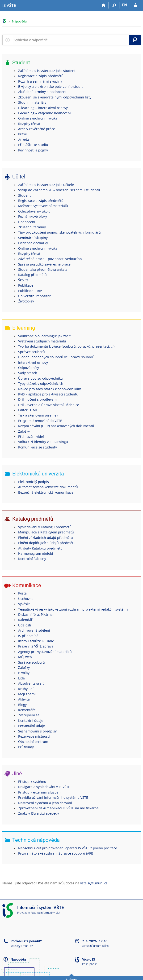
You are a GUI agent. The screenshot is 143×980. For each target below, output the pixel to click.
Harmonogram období (36, 553)
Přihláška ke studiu (33, 145)
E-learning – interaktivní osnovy (43, 108)
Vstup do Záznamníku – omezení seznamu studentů (59, 190)
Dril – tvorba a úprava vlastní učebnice (49, 405)
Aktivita (24, 699)
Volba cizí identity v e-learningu (43, 442)
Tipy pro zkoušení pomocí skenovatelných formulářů (59, 232)
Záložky (24, 431)
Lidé (21, 678)
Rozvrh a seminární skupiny (40, 81)
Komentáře (27, 710)
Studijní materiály (32, 102)
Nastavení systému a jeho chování (45, 803)
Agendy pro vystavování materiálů (45, 652)
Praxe (23, 134)
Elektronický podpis (34, 482)
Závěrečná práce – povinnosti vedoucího (50, 259)
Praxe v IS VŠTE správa (36, 646)
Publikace (26, 285)
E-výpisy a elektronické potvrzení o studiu (51, 86)
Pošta (22, 593)
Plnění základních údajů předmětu (46, 538)
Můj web (25, 657)
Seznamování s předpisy (37, 731)
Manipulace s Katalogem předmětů (46, 532)
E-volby (24, 673)
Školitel (24, 280)
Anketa (24, 140)
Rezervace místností (34, 736)
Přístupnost (89, 964)
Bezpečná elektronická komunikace (46, 492)
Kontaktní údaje (31, 721)
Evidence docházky (33, 243)
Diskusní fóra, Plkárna (35, 614)
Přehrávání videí (31, 437)
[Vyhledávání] (114, 5)
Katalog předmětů (32, 275)
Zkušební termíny (32, 227)
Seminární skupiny (33, 238)
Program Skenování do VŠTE (40, 421)
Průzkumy (26, 747)
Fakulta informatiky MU (45, 913)
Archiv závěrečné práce (37, 129)
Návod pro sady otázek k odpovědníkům (50, 389)
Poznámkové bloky (33, 216)
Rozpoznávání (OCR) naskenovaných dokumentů (56, 426)
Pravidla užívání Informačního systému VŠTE (53, 797)
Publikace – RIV (30, 291)
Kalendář (25, 620)
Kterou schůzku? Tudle (36, 641)
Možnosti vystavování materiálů (43, 206)
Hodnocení (27, 222)
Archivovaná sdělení (34, 630)
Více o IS (88, 959)
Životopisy (26, 301)
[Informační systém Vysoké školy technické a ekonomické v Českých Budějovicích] (9, 5)
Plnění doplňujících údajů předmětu (47, 543)
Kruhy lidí (26, 689)
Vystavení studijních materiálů (42, 341)
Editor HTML (28, 410)
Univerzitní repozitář (34, 296)
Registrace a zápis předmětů (41, 76)
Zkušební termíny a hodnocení (42, 92)
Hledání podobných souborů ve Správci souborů (56, 357)
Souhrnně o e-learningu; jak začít (44, 336)
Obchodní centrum (33, 742)
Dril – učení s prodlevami (38, 399)
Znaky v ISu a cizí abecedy (39, 813)
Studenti (25, 195)
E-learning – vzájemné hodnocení (44, 113)
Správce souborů (32, 352)
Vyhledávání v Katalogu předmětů (45, 527)
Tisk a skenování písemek (38, 415)
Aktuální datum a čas (95, 946)
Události (25, 625)
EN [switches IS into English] (125, 5)
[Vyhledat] (135, 40)
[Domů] (103, 5)
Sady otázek (27, 373)
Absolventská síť (31, 683)
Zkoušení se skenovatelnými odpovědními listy (55, 97)
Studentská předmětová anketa (43, 269)
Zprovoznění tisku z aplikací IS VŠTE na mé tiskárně (58, 808)
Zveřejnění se (29, 715)
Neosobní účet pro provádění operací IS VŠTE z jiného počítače (68, 848)
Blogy (22, 705)
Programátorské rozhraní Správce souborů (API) (56, 853)
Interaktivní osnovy (33, 362)
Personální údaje (32, 726)
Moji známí (27, 694)
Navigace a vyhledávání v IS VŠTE (44, 787)
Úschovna (26, 599)
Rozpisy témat (29, 124)
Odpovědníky (29, 368)
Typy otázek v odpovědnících (41, 384)
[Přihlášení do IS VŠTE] (135, 5)
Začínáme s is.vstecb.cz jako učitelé (46, 185)
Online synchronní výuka (38, 118)
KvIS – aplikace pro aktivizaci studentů (48, 394)
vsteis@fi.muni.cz (94, 883)
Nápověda (19, 21)
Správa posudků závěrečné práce (44, 264)
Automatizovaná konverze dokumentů (48, 487)
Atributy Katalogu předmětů (40, 548)
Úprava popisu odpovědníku (40, 378)
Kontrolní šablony (32, 559)
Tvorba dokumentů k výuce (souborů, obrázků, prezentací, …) (66, 346)
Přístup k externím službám (40, 792)
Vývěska (24, 604)
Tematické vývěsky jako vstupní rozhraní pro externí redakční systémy (73, 609)
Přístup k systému (32, 782)
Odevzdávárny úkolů (34, 211)
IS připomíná (28, 636)
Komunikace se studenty (38, 447)
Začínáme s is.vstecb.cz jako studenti (47, 71)
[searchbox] (71, 40)
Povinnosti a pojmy (33, 150)
